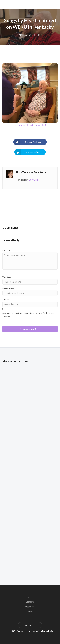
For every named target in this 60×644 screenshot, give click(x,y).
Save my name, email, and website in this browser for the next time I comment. (30, 315)
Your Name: (7, 277)
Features (37, 35)
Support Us (30, 607)
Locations (30, 602)
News (30, 611)
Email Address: (9, 288)
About (30, 597)
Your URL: (6, 300)
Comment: (7, 250)
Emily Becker (34, 180)
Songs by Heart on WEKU (30, 125)
